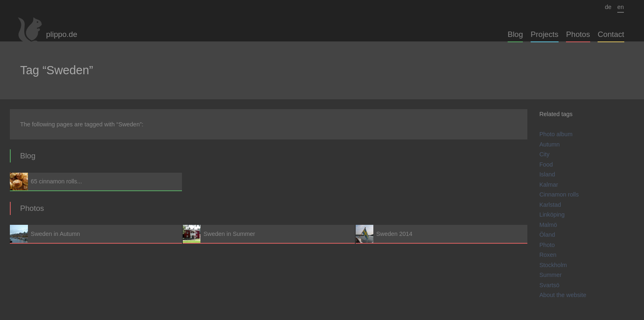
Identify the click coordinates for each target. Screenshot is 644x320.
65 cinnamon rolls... (96, 182)
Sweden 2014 (442, 234)
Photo (547, 245)
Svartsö (549, 285)
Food (546, 165)
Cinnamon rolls (559, 194)
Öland (547, 235)
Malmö (548, 225)
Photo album (556, 134)
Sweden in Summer (269, 234)
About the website (563, 295)
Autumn (550, 144)
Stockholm (553, 265)
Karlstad (550, 205)
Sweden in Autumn (96, 234)
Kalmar (549, 185)
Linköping (552, 215)
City (544, 154)
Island (547, 174)
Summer (550, 275)
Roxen (548, 255)
